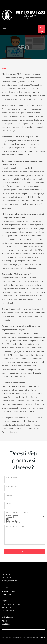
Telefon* (9, 495)
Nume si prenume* (12, 478)
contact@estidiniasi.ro (10, 581)
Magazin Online (24, 517)
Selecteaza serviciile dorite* (17, 513)
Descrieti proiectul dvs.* (15, 527)
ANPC (4, 621)
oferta (42, 30)
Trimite (25, 552)
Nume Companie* (11, 486)
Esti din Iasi (41, 638)
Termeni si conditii (9, 591)
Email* (8, 504)
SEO (24, 519)
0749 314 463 (7, 575)
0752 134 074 (7, 578)
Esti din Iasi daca (24, 521)
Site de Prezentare (24, 515)
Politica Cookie (7, 594)
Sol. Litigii (6, 624)
